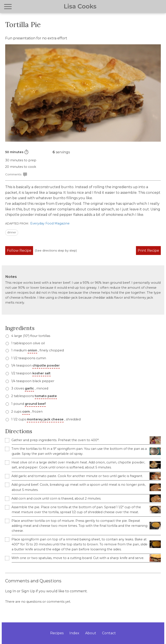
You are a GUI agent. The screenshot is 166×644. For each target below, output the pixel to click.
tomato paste (46, 396)
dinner (12, 232)
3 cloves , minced (29, 388)
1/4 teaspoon (35, 365)
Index (74, 633)
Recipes (57, 633)
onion (32, 350)
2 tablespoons (34, 396)
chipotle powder (46, 365)
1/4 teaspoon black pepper (32, 381)
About (91, 633)
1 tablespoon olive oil (28, 343)
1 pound (28, 404)
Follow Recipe (19, 251)
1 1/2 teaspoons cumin (28, 358)
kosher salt (41, 373)
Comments (16, 175)
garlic (29, 388)
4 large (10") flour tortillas (30, 336)
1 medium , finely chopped (37, 350)
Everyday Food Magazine (50, 223)
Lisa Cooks (80, 6)
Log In (11, 591)
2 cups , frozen (26, 412)
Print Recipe (148, 251)
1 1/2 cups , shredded (45, 419)
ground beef (35, 404)
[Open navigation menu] (8, 7)
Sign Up (28, 591)
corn (26, 412)
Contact (109, 633)
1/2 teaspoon (30, 373)
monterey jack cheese (45, 419)
